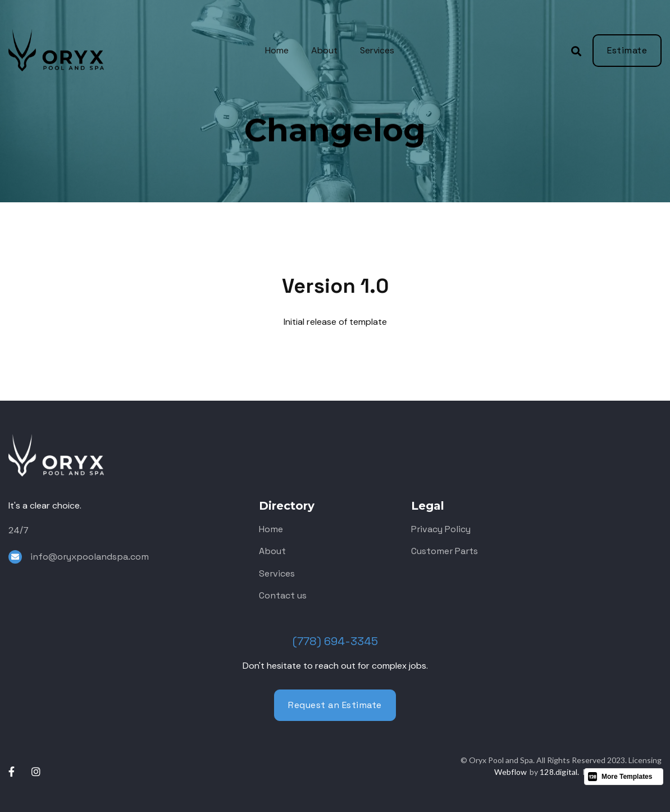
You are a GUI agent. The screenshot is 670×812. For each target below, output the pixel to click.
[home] (67, 50)
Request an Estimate (335, 705)
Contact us (283, 595)
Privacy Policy (441, 529)
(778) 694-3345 (335, 641)
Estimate (627, 50)
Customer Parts (445, 551)
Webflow (511, 772)
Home (277, 50)
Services (377, 50)
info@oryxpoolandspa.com (90, 557)
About (324, 50)
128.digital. (559, 772)
